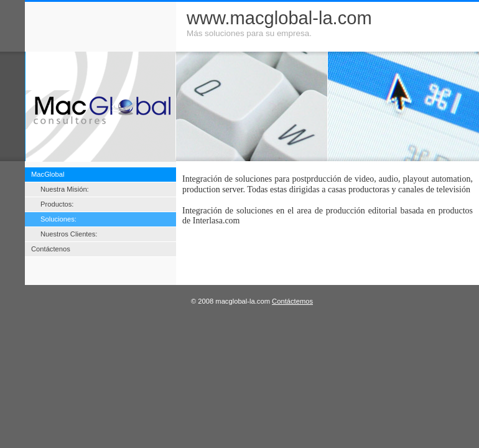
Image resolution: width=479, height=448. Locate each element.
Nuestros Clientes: (69, 234)
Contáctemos (292, 301)
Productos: (57, 204)
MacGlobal (48, 174)
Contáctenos (51, 249)
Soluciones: (58, 219)
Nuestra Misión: (65, 189)
